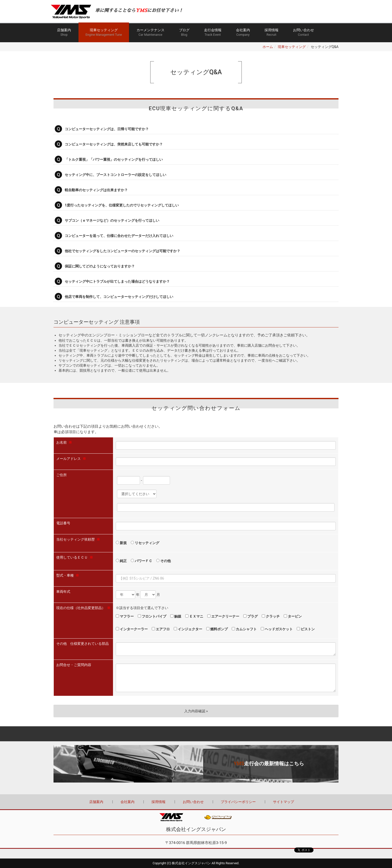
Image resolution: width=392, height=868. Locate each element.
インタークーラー (132, 629)
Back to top (196, 734)
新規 (121, 543)
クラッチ (271, 616)
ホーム (268, 47)
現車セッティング (104, 33)
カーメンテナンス (150, 33)
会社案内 (243, 33)
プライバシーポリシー (238, 802)
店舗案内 (64, 33)
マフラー (125, 616)
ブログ (184, 33)
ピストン (306, 629)
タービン (293, 616)
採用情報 (271, 33)
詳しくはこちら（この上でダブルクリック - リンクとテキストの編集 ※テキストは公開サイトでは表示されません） (196, 764)
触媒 (176, 616)
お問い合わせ (303, 33)
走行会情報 (213, 33)
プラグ (250, 616)
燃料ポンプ (217, 629)
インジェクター (188, 629)
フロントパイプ (152, 616)
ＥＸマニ (194, 616)
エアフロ (161, 629)
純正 (121, 561)
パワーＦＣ (141, 561)
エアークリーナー (223, 616)
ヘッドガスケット (277, 629)
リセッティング (145, 543)
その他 (163, 561)
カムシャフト (244, 629)
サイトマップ (283, 802)
